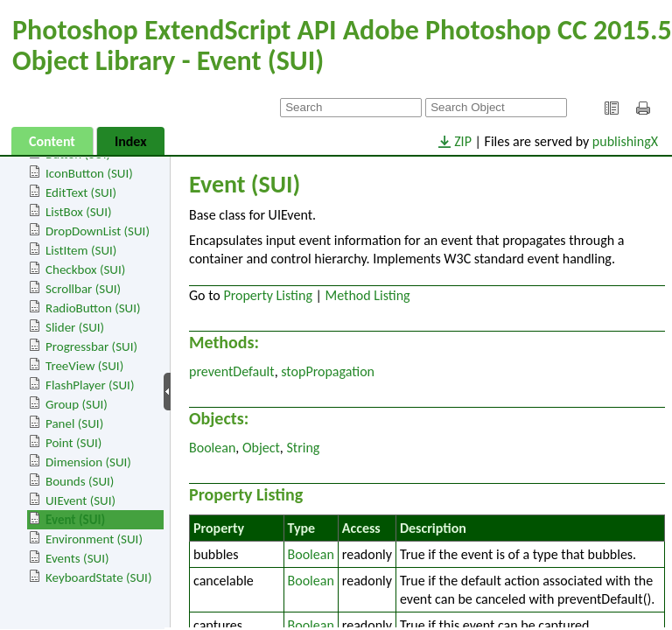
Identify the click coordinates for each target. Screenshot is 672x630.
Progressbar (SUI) (91, 346)
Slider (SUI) (75, 327)
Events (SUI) (77, 558)
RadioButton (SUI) (93, 308)
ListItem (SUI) (81, 250)
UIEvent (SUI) (80, 500)
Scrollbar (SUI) (83, 289)
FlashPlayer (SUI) (90, 385)
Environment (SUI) (94, 539)
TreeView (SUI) (84, 366)
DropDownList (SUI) (98, 231)
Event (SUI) (75, 520)
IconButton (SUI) (89, 173)
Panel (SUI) (74, 423)
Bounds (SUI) (80, 481)
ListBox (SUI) (79, 212)
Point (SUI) (73, 443)
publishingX (625, 141)
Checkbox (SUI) (85, 269)
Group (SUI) (77, 404)
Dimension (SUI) (88, 462)
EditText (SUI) (81, 192)
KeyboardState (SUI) (98, 577)
